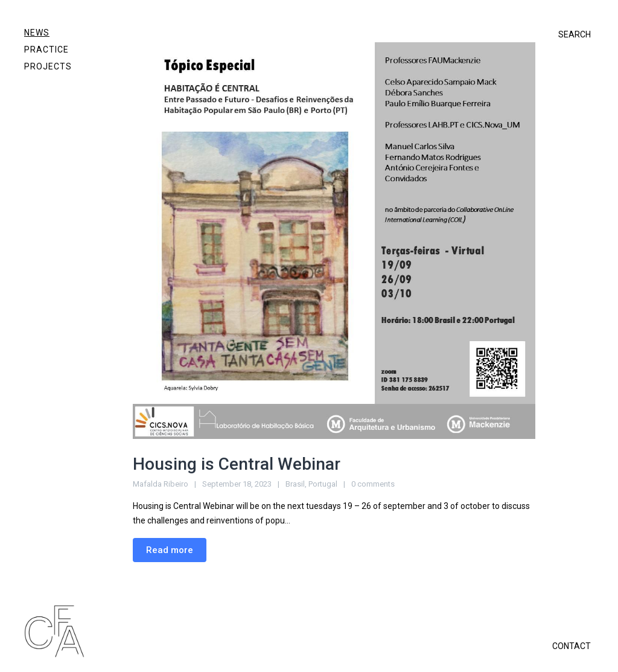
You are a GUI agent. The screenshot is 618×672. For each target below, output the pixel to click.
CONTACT (572, 646)
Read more (170, 550)
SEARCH (575, 34)
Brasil (295, 484)
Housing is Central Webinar (237, 464)
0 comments (373, 484)
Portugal (323, 484)
